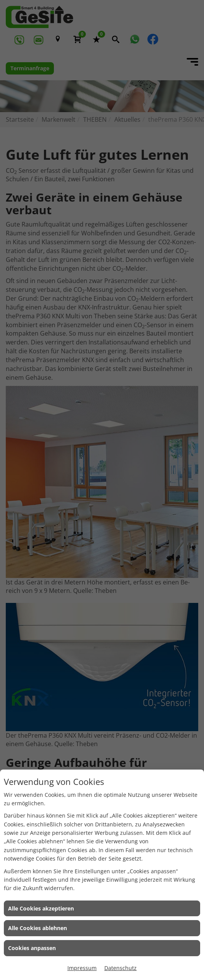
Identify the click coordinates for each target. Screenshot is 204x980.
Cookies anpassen (32, 948)
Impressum (82, 968)
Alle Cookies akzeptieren (41, 908)
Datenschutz (120, 968)
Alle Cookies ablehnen (38, 928)
